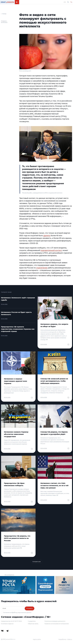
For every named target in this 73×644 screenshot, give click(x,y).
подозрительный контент (51, 250)
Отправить (30, 608)
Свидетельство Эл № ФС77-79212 (11, 621)
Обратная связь (33, 624)
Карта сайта (37, 639)
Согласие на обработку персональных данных (17, 613)
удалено (47, 235)
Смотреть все (37, 562)
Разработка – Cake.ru (65, 639)
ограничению (42, 268)
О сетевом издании (7, 624)
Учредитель (32, 621)
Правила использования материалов (57, 624)
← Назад (4, 14)
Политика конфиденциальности (55, 621)
